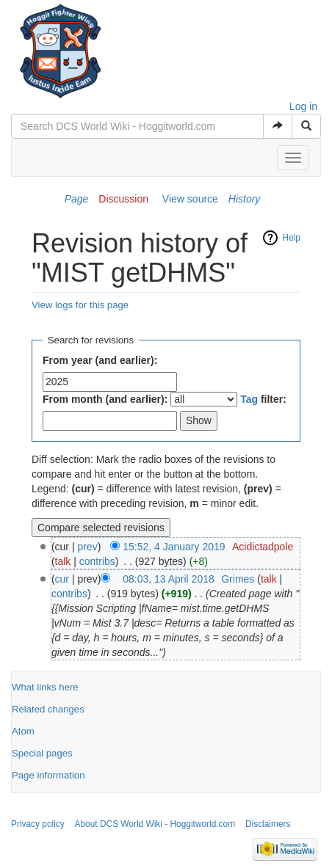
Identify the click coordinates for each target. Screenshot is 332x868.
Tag (249, 399)
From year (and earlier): (100, 360)
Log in (303, 106)
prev (87, 547)
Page (77, 199)
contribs (97, 561)
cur (62, 579)
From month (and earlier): (105, 399)
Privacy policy (38, 824)
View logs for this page (80, 305)
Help (291, 238)
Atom (23, 731)
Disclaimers (268, 824)
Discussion (123, 199)
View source (190, 199)
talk (63, 561)
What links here (45, 687)
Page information (48, 775)
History (245, 199)
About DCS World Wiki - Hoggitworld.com (155, 824)
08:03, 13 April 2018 (169, 579)
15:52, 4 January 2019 (174, 547)
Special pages (42, 753)
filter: (263, 399)
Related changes (48, 709)
